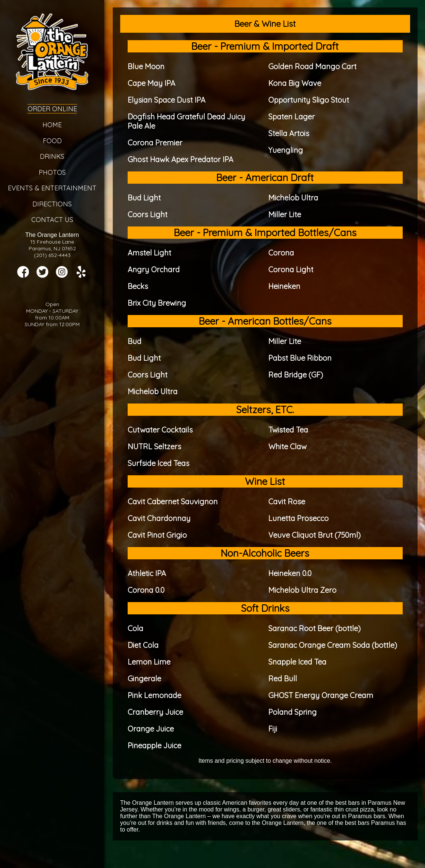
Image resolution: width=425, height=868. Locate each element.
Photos (52, 172)
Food (52, 141)
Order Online (52, 109)
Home (52, 125)
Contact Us (52, 220)
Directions (52, 204)
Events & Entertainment (52, 188)
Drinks (52, 156)
